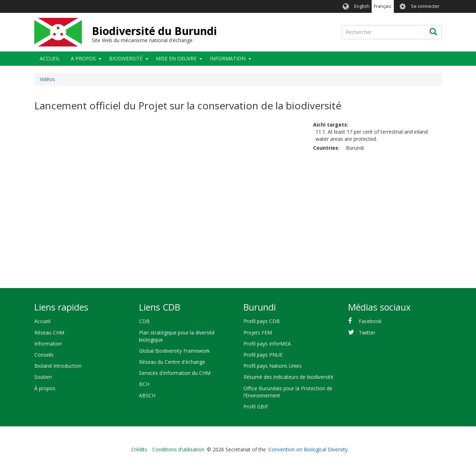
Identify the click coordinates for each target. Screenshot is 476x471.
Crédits (139, 449)
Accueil (50, 58)
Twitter (367, 333)
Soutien (43, 377)
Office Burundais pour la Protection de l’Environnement (288, 392)
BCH (144, 384)
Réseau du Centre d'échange (172, 362)
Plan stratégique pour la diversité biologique (177, 336)
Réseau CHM (49, 333)
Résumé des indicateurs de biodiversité (288, 377)
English (362, 6)
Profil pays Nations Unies (272, 366)
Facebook (370, 321)
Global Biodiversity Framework (174, 351)
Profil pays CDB (262, 321)
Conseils (44, 355)
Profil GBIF (256, 406)
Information (228, 58)
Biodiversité (126, 58)
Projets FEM (258, 333)
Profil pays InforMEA (267, 344)
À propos (45, 388)
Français (383, 6)
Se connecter (425, 6)
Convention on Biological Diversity (308, 449)
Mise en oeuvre (176, 58)
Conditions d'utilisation (178, 449)
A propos (83, 58)
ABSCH (147, 395)
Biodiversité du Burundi (154, 31)
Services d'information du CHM (175, 373)
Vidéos (47, 79)
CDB (144, 321)
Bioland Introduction (58, 366)
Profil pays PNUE (263, 355)
